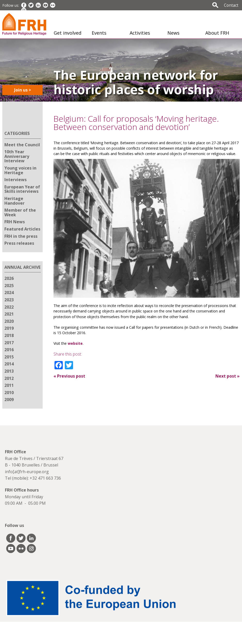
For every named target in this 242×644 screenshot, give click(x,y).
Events (99, 33)
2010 (9, 393)
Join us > (23, 90)
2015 (9, 357)
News (173, 33)
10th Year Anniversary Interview (17, 156)
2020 (9, 321)
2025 (9, 286)
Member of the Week (20, 212)
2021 (9, 314)
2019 (9, 328)
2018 (9, 335)
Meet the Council (22, 145)
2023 (9, 300)
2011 (9, 385)
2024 (9, 293)
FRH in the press (21, 236)
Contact (231, 5)
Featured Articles (22, 229)
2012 (9, 378)
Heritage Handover (14, 201)
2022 (9, 307)
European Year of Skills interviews (22, 189)
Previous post (69, 376)
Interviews (15, 180)
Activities (140, 33)
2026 (9, 278)
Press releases (19, 243)
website (75, 343)
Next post (228, 376)
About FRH (217, 33)
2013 (9, 371)
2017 (9, 343)
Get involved (68, 33)
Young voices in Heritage (20, 170)
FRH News (15, 222)
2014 (9, 364)
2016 (9, 350)
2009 (9, 400)
